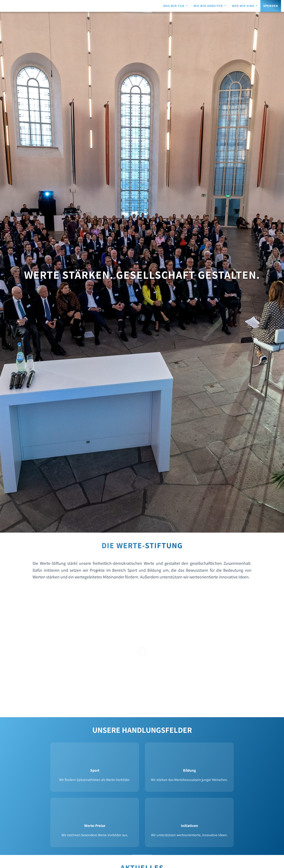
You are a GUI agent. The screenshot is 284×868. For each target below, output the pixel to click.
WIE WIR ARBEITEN (209, 6)
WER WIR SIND (243, 6)
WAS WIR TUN (174, 6)
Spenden (271, 6)
